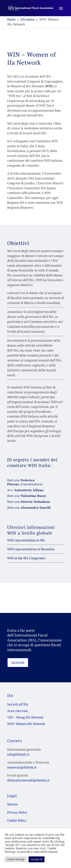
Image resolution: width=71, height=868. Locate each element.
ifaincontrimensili (20, 780)
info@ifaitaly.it (18, 754)
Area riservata (18, 711)
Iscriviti (18, 662)
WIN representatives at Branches (31, 549)
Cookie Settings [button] (16, 859)
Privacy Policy (17, 812)
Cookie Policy (17, 820)
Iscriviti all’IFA (18, 704)
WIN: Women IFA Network (26, 724)
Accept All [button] (37, 859)
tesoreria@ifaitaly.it (22, 767)
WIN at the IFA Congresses (26, 558)
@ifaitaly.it (41, 780)
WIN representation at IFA (26, 540)
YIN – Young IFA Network (25, 717)
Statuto (12, 804)
